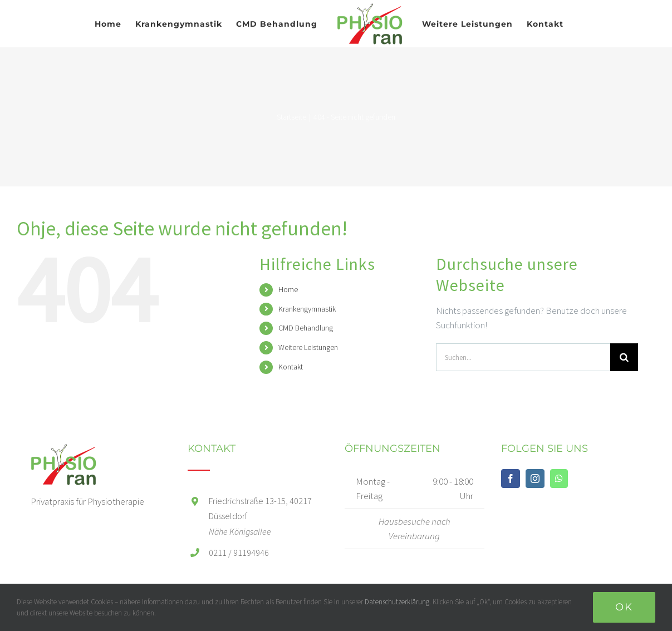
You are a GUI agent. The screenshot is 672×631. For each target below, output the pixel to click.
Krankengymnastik (307, 309)
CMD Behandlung (306, 328)
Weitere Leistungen (308, 347)
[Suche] (624, 357)
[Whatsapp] (559, 479)
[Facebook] (511, 479)
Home (288, 289)
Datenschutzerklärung (397, 602)
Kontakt (291, 367)
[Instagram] (535, 479)
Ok (624, 607)
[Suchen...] (523, 357)
